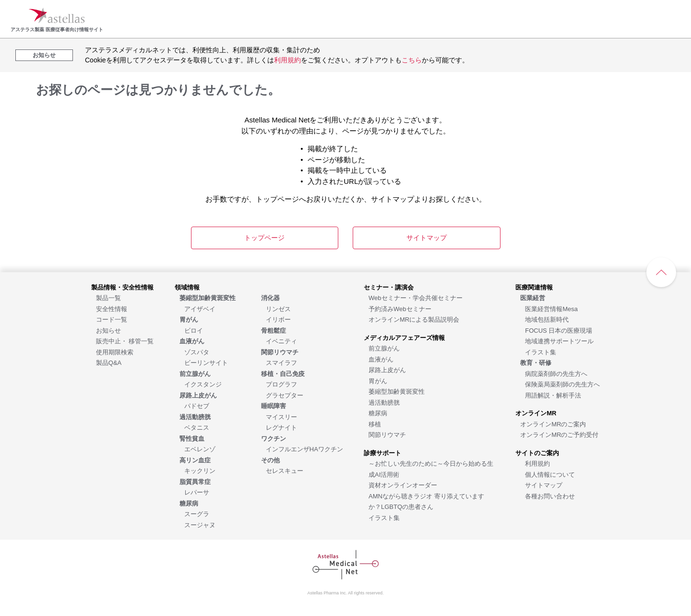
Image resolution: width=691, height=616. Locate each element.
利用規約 (287, 60)
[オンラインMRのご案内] (553, 424)
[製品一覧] (108, 297)
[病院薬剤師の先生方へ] (556, 373)
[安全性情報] (112, 308)
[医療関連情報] (534, 287)
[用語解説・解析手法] (553, 395)
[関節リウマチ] (387, 434)
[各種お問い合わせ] (550, 496)
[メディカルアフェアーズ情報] (404, 337)
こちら (412, 60)
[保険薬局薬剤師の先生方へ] (562, 384)
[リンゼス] (278, 308)
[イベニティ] (281, 341)
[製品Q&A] (109, 362)
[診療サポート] (382, 453)
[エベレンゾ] (200, 449)
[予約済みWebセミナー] (400, 308)
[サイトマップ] (544, 485)
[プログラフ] (281, 384)
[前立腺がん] (384, 348)
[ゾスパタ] (197, 352)
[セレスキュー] (285, 470)
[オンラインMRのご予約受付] (559, 434)
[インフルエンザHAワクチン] (304, 449)
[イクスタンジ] (203, 384)
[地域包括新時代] (547, 319)
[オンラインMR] (536, 413)
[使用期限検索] (115, 352)
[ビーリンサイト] (206, 362)
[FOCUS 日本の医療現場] (559, 330)
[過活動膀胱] (384, 402)
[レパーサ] (197, 492)
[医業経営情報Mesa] (551, 308)
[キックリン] (200, 470)
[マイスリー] (281, 417)
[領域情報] (187, 287)
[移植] (375, 424)
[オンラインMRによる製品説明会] (414, 319)
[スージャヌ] (200, 525)
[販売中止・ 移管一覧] (125, 341)
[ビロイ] (194, 330)
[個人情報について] (550, 474)
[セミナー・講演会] (389, 287)
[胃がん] (378, 380)
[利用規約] (537, 463)
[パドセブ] (197, 405)
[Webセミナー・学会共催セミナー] (416, 297)
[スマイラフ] (281, 362)
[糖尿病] (378, 413)
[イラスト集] (384, 517)
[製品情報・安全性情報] (122, 287)
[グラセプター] (285, 395)
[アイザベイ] (200, 308)
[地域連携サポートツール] (559, 341)
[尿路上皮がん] (387, 369)
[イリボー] (278, 319)
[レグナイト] (281, 427)
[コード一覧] (112, 319)
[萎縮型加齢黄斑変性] (397, 391)
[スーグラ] (197, 513)
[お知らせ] (108, 330)
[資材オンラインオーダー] (403, 485)
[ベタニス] (197, 427)
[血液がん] (381, 359)
